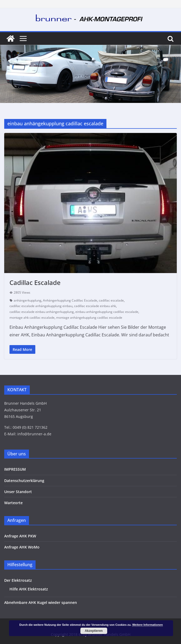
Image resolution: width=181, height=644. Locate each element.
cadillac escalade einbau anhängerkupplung (42, 312)
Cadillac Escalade (35, 282)
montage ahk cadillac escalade (32, 318)
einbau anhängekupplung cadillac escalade (107, 312)
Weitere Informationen (148, 625)
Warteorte (13, 503)
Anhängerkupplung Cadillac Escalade (70, 300)
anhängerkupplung (28, 300)
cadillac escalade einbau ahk (95, 306)
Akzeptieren (94, 631)
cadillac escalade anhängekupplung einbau (41, 306)
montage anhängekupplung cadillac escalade (89, 318)
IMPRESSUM (15, 469)
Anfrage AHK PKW (20, 536)
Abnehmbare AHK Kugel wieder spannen (41, 602)
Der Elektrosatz (18, 580)
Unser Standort (18, 492)
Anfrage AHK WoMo (22, 547)
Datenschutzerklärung (24, 481)
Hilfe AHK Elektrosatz (29, 589)
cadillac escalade (111, 300)
